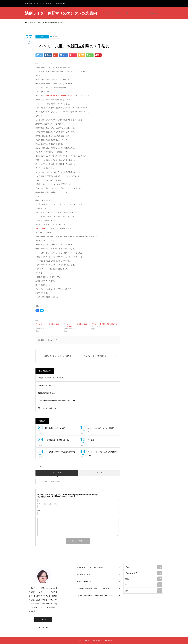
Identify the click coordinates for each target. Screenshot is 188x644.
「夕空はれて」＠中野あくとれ (57, 440)
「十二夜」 (92, 440)
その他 (138, 13)
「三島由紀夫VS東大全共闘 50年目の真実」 (94, 588)
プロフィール (43, 619)
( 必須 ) (41, 497)
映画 (118, 13)
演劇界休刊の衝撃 (45, 385)
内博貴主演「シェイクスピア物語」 (51, 378)
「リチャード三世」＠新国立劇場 (104, 324)
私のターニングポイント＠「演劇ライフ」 (102, 430)
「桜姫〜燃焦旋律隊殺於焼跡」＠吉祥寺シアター (56, 401)
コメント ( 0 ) (57, 473)
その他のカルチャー (155, 13)
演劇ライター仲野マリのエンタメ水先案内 (61, 13)
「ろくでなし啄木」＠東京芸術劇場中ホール (60, 453)
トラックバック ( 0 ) (99, 473)
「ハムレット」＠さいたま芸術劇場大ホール (103, 453)
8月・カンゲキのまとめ (47, 408)
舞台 (107, 13)
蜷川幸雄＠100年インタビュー (57, 428)
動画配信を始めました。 (47, 393)
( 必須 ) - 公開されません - (48, 504)
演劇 (42, 340)
